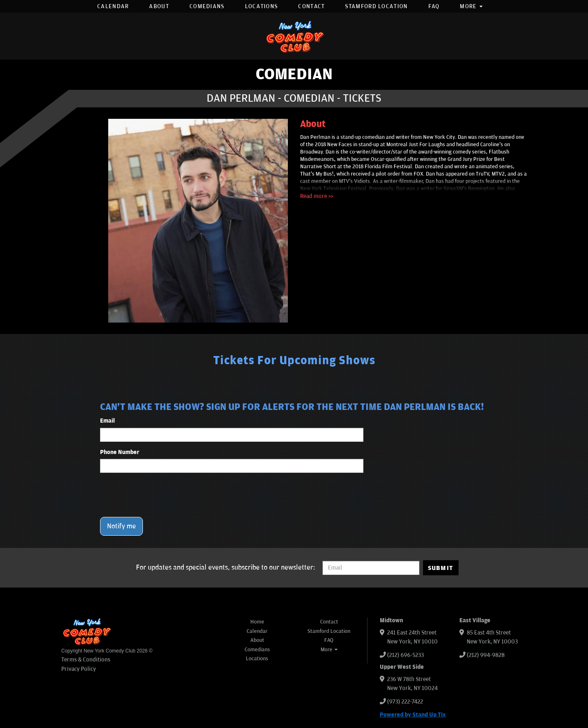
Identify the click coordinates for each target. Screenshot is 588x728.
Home (257, 622)
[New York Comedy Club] (294, 36)
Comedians (207, 6)
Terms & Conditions (86, 660)
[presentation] (162, 495)
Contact (311, 6)
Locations (262, 6)
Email (107, 421)
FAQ (434, 6)
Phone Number (120, 452)
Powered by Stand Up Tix (413, 715)
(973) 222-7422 (405, 702)
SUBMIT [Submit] (441, 568)
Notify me (121, 526)
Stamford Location (376, 6)
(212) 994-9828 (486, 655)
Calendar (113, 6)
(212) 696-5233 (405, 655)
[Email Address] (371, 568)
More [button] (471, 6)
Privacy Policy (79, 669)
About (159, 6)
